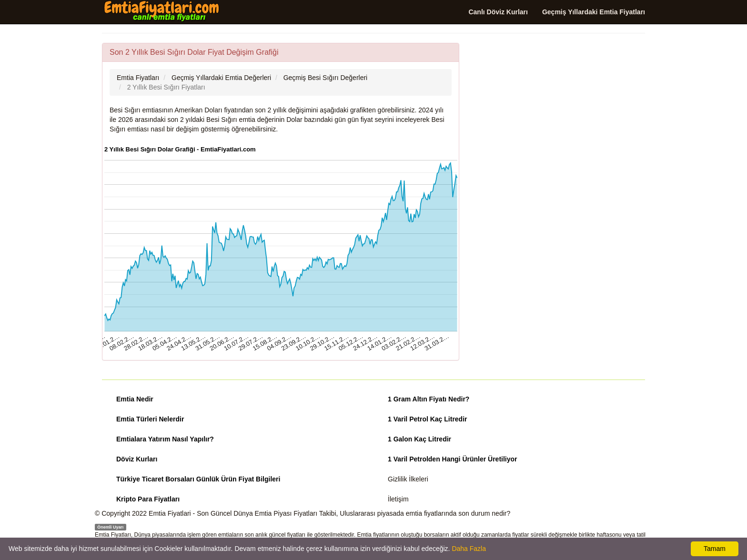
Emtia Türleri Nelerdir (150, 419)
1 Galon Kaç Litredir (419, 439)
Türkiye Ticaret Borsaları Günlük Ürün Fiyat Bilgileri (198, 479)
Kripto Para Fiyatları (148, 499)
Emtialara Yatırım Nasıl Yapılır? (165, 439)
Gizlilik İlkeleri (408, 479)
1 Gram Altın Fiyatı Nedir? (429, 399)
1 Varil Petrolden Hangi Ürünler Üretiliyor (453, 459)
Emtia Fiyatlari (170, 513)
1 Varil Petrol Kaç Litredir (428, 419)
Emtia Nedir (135, 399)
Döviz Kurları (137, 459)
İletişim (398, 499)
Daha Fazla (469, 549)
